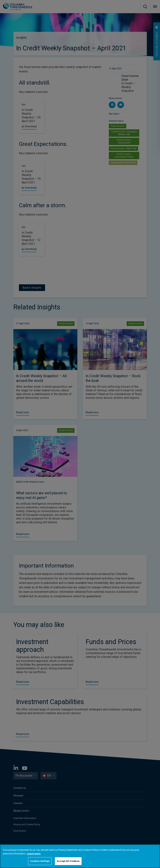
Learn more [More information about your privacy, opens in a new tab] (34, 854)
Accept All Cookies (68, 861)
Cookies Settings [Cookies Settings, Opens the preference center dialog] (40, 861)
